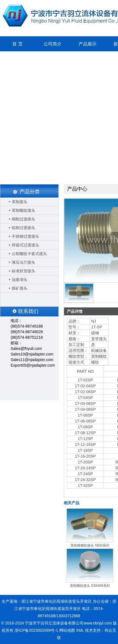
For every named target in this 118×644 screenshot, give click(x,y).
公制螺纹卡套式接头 (29, 254)
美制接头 (20, 202)
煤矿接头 (20, 288)
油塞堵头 (20, 280)
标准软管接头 (23, 271)
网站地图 (67, 630)
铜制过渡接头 (23, 219)
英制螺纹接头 (23, 210)
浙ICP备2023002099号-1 (36, 630)
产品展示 (88, 44)
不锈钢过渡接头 (25, 236)
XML (80, 630)
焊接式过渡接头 (25, 245)
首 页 (17, 44)
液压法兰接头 (23, 262)
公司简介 (53, 44)
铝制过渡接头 (23, 228)
